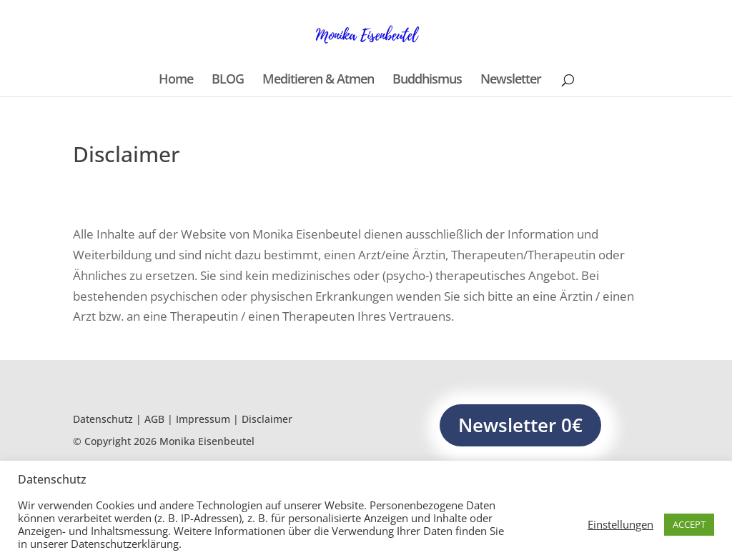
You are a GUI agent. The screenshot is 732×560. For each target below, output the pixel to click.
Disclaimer (267, 419)
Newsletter (511, 80)
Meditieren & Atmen (318, 80)
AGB (154, 419)
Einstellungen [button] (620, 524)
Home (176, 80)
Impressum (203, 419)
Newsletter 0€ (520, 425)
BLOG (228, 80)
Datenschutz (103, 419)
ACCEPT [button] (689, 524)
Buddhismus (427, 80)
